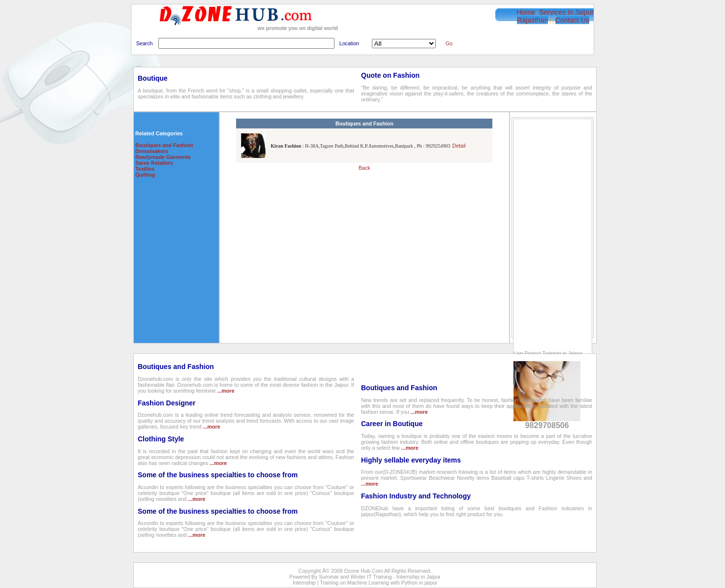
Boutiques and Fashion (164, 145)
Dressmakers (152, 151)
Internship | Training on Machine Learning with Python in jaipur (365, 583)
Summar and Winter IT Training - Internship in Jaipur (380, 577)
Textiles (145, 169)
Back (364, 168)
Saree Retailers (154, 163)
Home (526, 12)
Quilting (145, 175)
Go (449, 43)
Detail (459, 146)
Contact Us (572, 20)
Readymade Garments (163, 157)
